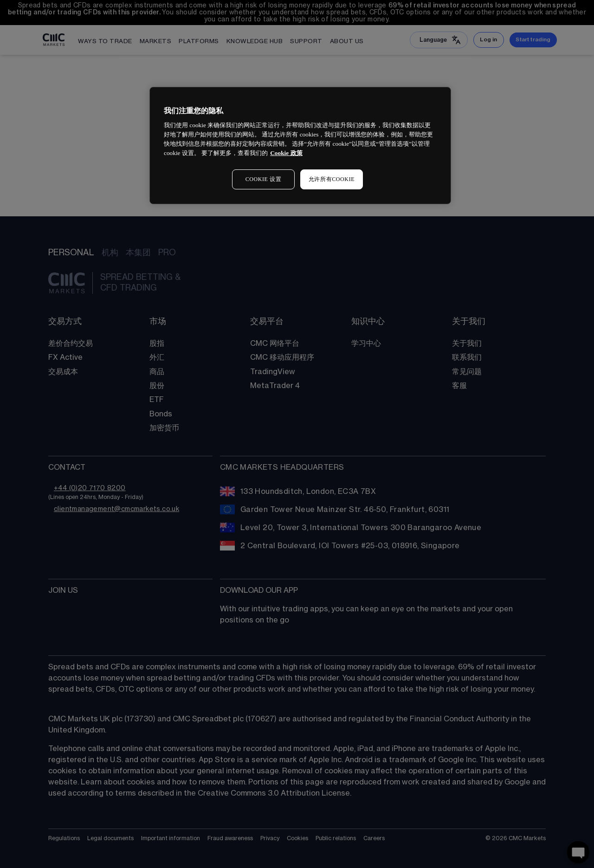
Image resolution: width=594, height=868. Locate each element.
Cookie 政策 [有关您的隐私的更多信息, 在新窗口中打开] (286, 153)
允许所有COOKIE (332, 179)
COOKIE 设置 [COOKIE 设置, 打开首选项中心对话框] (264, 179)
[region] (300, 146)
